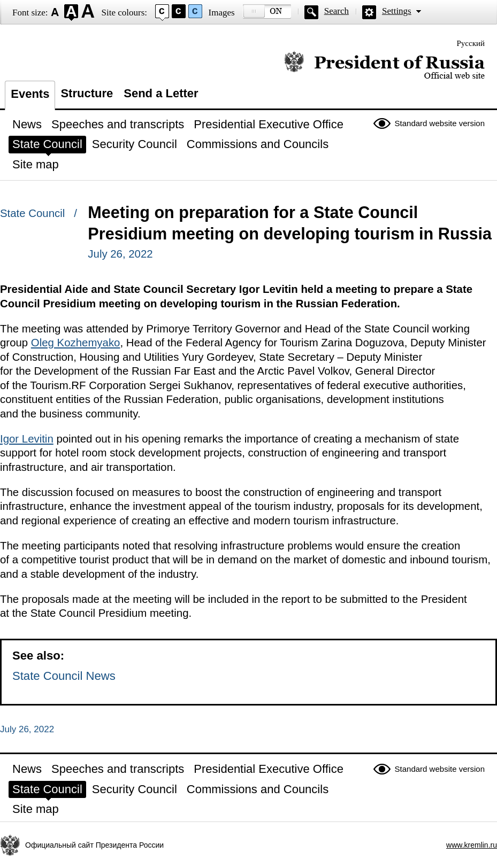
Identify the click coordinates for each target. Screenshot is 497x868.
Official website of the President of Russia (384, 65)
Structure (87, 93)
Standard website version (440, 123)
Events (30, 94)
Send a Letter (161, 93)
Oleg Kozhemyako (76, 343)
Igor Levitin (27, 439)
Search (337, 11)
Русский (471, 43)
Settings (397, 11)
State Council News (64, 676)
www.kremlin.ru (472, 845)
